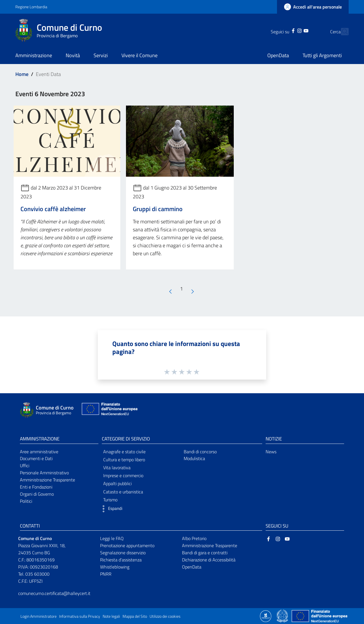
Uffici (25, 466)
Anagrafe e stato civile (124, 452)
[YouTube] (296, 30)
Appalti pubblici (117, 483)
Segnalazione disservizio (123, 553)
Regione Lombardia (31, 7)
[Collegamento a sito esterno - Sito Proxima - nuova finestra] (266, 616)
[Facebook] (283, 30)
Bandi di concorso (200, 452)
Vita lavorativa (117, 468)
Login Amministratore (39, 616)
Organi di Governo (37, 494)
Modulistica (194, 458)
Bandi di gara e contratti (205, 553)
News (271, 452)
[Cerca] (342, 32)
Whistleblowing (115, 567)
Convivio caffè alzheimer (53, 209)
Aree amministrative (39, 452)
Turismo (110, 500)
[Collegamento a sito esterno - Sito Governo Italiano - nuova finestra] (283, 616)
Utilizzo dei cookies (165, 616)
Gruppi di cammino (158, 209)
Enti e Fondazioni (36, 487)
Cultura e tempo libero (124, 460)
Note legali (111, 616)
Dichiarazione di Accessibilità (209, 560)
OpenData (192, 567)
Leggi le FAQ (112, 538)
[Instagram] (289, 30)
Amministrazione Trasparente (47, 480)
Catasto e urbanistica (123, 492)
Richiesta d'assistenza (121, 560)
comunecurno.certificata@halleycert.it (54, 593)
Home (22, 74)
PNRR (106, 574)
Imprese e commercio (123, 475)
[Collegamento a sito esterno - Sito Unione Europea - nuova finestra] (109, 410)
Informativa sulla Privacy (80, 616)
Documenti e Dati (36, 458)
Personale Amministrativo (44, 473)
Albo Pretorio (194, 538)
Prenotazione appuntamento (127, 545)
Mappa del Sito (135, 616)
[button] (111, 509)
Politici (26, 501)
